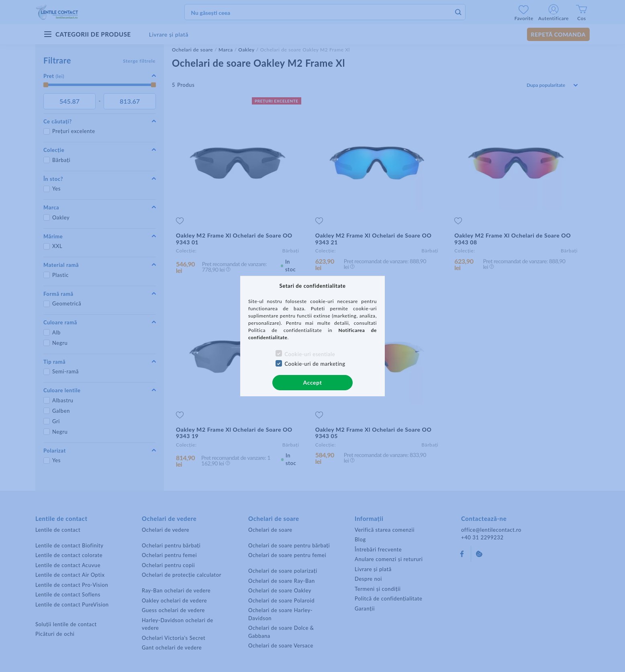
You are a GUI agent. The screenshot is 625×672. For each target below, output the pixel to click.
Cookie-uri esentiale (310, 354)
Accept (313, 382)
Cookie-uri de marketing (315, 364)
